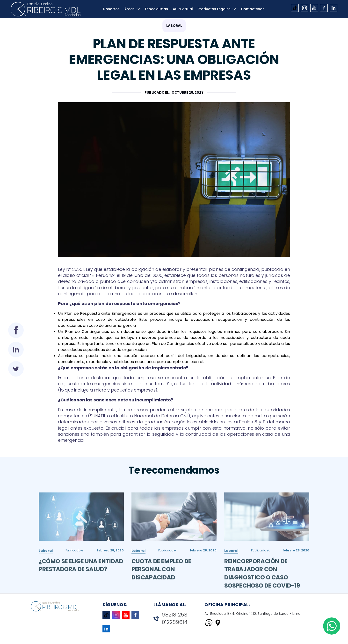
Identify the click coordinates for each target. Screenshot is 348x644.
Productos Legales (214, 9)
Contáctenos (253, 9)
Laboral (174, 26)
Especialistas (156, 9)
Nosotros (111, 9)
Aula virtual (183, 9)
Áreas (130, 9)
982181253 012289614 (170, 619)
